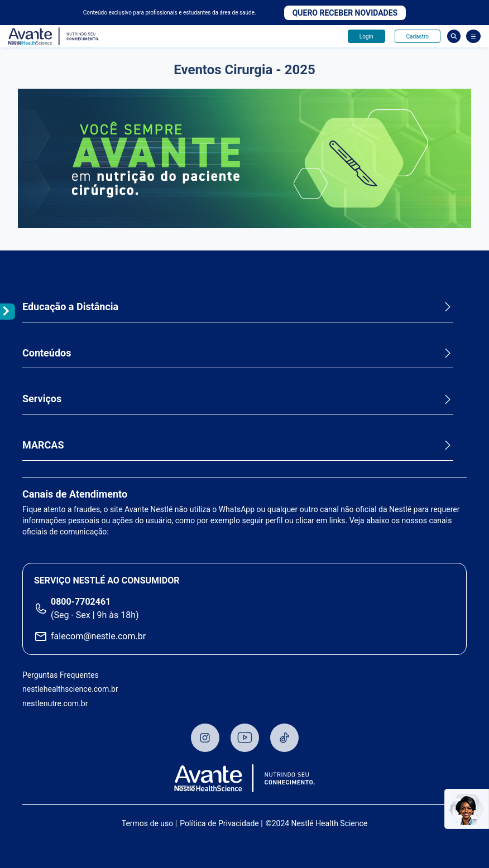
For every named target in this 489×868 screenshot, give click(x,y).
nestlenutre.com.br (55, 703)
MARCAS (43, 445)
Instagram (205, 738)
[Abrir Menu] (473, 36)
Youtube (245, 738)
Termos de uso (148, 823)
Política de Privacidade (219, 823)
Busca (454, 36)
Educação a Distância (70, 307)
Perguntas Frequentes (61, 675)
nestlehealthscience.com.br (70, 689)
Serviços (42, 399)
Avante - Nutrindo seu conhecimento (54, 37)
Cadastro (418, 37)
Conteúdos (47, 353)
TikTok (284, 738)
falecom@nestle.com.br (98, 636)
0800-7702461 (81, 602)
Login (366, 37)
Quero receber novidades (345, 13)
